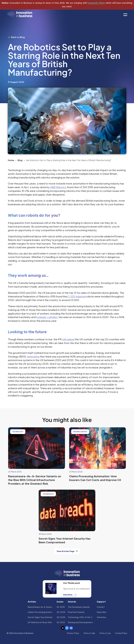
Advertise (101, 617)
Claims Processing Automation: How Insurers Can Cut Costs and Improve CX (41, 612)
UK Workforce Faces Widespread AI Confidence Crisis (41, 622)
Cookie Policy (121, 633)
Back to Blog (16, 37)
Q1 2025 (61, 607)
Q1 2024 (61, 622)
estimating (33, 356)
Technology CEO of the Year (81, 617)
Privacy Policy (73, 633)
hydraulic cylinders (47, 317)
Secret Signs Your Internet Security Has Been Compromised (41, 617)
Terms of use (105, 633)
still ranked (68, 339)
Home (11, 160)
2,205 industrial (77, 296)
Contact (101, 607)
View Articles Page (67, 551)
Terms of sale (89, 633)
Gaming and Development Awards (81, 622)
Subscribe (102, 612)
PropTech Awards (76, 612)
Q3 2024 (61, 612)
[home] (20, 15)
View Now (70, 595)
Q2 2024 (61, 617)
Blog (20, 160)
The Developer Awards (79, 607)
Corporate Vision (96, 3)
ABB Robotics (58, 187)
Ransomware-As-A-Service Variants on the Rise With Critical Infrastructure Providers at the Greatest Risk (41, 607)
